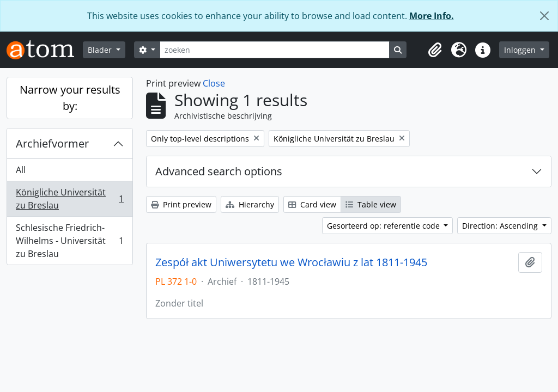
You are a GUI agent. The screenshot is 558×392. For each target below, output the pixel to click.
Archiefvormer (52, 143)
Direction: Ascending (501, 226)
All (21, 170)
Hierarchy (250, 204)
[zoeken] (275, 50)
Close (214, 83)
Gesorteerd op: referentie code (384, 226)
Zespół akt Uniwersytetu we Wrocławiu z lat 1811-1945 (291, 262)
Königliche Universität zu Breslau (69, 199)
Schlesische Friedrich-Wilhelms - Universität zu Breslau (69, 241)
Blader (101, 50)
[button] (435, 50)
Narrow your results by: (70, 98)
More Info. (432, 16)
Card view (312, 204)
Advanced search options (219, 171)
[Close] (544, 16)
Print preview (181, 204)
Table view (371, 204)
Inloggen (521, 50)
